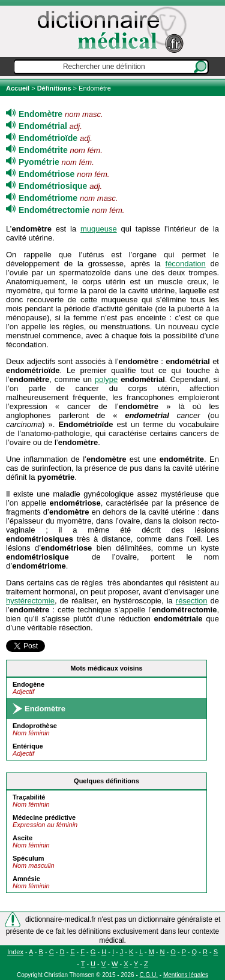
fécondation (186, 264)
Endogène (28, 684)
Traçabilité (29, 797)
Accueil (19, 88)
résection (192, 601)
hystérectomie (30, 601)
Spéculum (28, 858)
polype (106, 379)
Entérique (28, 746)
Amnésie (26, 879)
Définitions (54, 88)
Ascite (22, 838)
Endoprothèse (35, 726)
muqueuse (99, 229)
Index (15, 952)
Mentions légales (186, 975)
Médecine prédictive (44, 817)
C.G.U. (149, 975)
